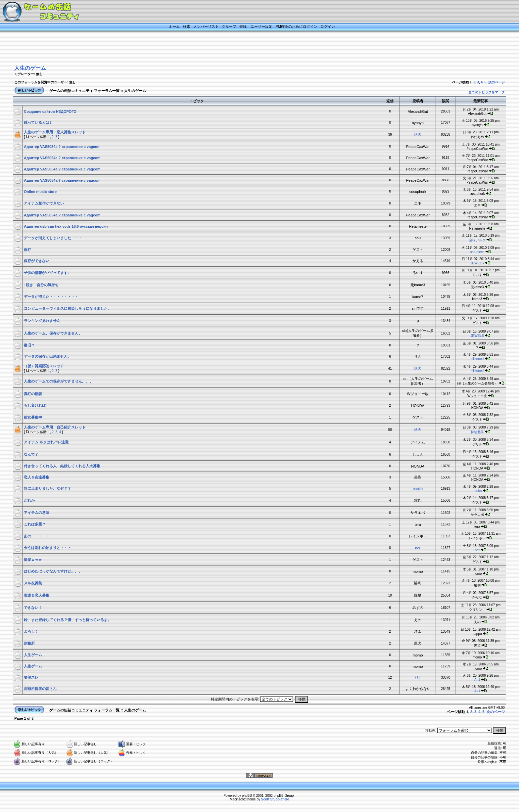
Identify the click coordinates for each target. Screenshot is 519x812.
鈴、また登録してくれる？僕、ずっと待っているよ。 (68, 620)
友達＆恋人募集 (37, 595)
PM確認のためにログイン (296, 26)
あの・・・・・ (37, 536)
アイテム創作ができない (44, 203)
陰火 (418, 134)
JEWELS (477, 263)
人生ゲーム (33, 655)
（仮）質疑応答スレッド (44, 366)
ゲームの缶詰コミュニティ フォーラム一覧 (84, 91)
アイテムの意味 (37, 513)
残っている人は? (38, 122)
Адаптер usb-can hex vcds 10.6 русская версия (66, 226)
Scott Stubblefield (275, 799)
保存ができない (37, 261)
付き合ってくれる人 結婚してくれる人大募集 (62, 466)
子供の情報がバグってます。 (47, 273)
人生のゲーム (30, 68)
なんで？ (31, 454)
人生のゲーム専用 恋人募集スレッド (55, 132)
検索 (187, 26)
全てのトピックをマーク (487, 92)
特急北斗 (477, 432)
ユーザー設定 (261, 26)
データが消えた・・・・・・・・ (51, 296)
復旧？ (29, 345)
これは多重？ (35, 524)
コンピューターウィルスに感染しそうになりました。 (68, 308)
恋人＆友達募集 (37, 477)
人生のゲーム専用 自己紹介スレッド (55, 427)
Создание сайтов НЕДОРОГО (50, 112)
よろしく (31, 631)
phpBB (247, 796)
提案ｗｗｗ (33, 560)
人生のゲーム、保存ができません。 (53, 333)
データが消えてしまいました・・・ (53, 238)
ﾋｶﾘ (418, 678)
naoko (418, 489)
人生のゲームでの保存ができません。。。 (58, 381)
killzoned (477, 359)
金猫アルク (477, 240)
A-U (477, 680)
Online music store (40, 192)
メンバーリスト (206, 26)
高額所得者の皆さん (40, 689)
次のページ (496, 82)
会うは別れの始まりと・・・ (47, 548)
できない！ (33, 608)
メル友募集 (33, 583)
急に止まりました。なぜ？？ (47, 488)
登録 (243, 26)
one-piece (477, 252)
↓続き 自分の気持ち (41, 285)
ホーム (174, 26)
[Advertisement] (251, 49)
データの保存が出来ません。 (47, 356)
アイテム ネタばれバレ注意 (50, 442)
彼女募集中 (33, 417)
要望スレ (31, 677)
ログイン (328, 26)
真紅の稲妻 (33, 394)
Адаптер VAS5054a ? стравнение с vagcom (62, 147)
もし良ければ (35, 405)
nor (418, 548)
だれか (29, 500)
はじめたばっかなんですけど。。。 (53, 571)
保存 (27, 249)
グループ (229, 26)
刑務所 (29, 643)
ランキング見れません (42, 321)
